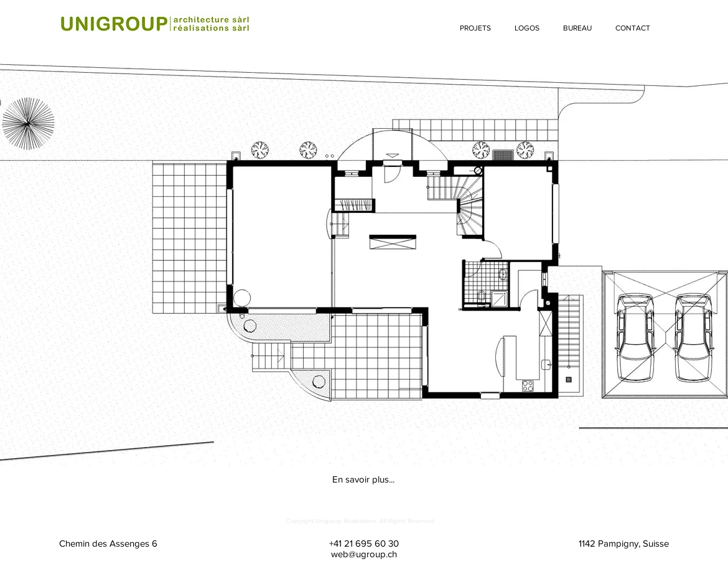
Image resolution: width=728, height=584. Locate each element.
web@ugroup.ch (364, 554)
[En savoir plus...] (363, 479)
